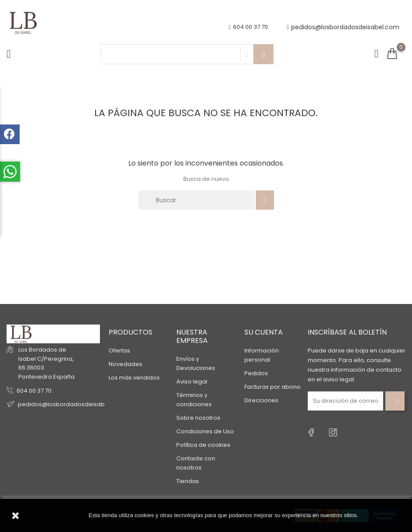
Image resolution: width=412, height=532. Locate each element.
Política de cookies (203, 445)
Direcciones (261, 400)
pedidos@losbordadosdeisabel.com (343, 27)
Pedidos (256, 373)
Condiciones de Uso (205, 431)
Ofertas (119, 351)
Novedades (125, 364)
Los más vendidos (134, 378)
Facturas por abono (273, 387)
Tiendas (188, 481)
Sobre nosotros (198, 418)
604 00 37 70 (34, 391)
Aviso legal (192, 382)
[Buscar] (196, 200)
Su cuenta (264, 332)
